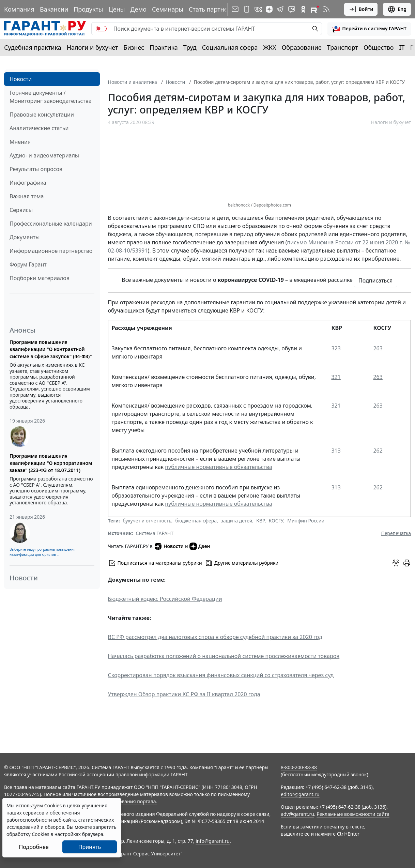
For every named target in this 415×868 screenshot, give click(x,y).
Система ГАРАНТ (155, 533)
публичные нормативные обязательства (219, 467)
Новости (21, 79)
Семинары (168, 9)
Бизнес (134, 47)
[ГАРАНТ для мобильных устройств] (247, 9)
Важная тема (27, 196)
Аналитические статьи (39, 128)
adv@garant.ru (297, 814)
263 (378, 348)
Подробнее (34, 847)
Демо (138, 9)
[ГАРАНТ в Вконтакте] (258, 9)
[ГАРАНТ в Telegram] (280, 9)
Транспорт (343, 47)
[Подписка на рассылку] (235, 9)
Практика (164, 47)
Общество (379, 47)
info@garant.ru (213, 841)
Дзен (200, 546)
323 (336, 348)
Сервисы (21, 210)
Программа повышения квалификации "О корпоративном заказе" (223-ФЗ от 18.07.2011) (51, 463)
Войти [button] (361, 9)
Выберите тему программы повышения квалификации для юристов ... (42, 552)
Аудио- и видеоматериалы (44, 155)
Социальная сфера (230, 47)
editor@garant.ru (300, 794)
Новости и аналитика (133, 82)
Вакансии (54, 9)
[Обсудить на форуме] (396, 563)
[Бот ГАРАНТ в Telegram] (292, 9)
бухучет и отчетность (147, 521)
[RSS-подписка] (326, 9)
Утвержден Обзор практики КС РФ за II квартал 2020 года (184, 694)
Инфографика (28, 183)
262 (378, 451)
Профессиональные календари (51, 224)
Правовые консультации (42, 115)
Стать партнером (214, 9)
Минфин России (306, 521)
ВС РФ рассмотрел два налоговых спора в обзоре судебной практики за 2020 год (215, 637)
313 (336, 451)
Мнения (20, 142)
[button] (369, 29)
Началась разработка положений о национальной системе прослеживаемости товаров (224, 656)
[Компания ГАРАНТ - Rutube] (315, 9)
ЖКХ (270, 47)
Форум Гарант (28, 264)
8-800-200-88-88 (299, 767)
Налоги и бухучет (93, 47)
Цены (117, 9)
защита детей (237, 521)
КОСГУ (276, 521)
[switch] (101, 29)
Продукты (88, 9)
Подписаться (375, 280)
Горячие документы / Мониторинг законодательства (51, 97)
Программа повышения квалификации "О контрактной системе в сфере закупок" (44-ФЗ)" (51, 349)
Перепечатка (396, 533)
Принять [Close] (90, 847)
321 (336, 377)
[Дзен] (269, 9)
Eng (397, 9)
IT (402, 47)
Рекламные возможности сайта (353, 814)
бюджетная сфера (196, 521)
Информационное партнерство (51, 251)
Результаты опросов (36, 169)
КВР (260, 521)
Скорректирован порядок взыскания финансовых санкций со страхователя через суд (221, 675)
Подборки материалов (40, 278)
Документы (25, 237)
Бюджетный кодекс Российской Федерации (165, 599)
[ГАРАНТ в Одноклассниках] (303, 9)
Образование (302, 47)
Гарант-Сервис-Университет (148, 854)
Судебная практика (33, 47)
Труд (190, 47)
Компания (19, 9)
